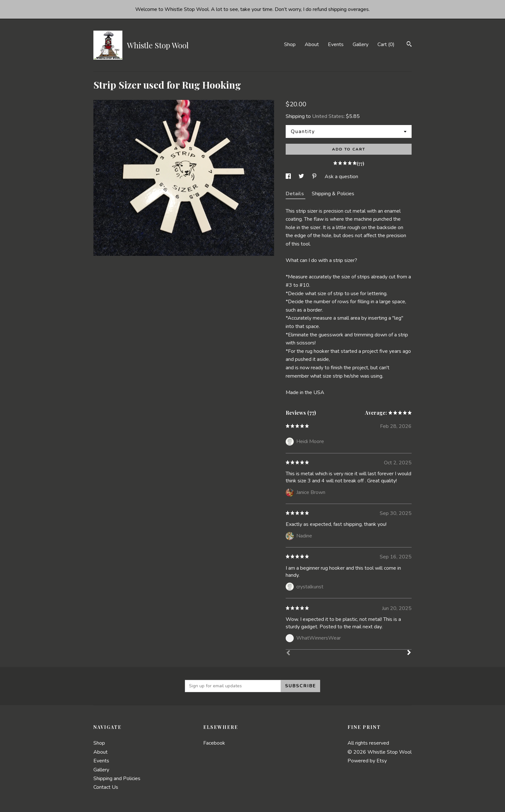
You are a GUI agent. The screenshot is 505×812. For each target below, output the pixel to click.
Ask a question (341, 177)
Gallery (361, 44)
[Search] (409, 45)
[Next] (409, 653)
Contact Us (106, 787)
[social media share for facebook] (289, 177)
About (312, 44)
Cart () (386, 44)
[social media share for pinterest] (315, 177)
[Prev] (288, 653)
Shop (290, 44)
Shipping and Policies (117, 778)
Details (295, 194)
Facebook (214, 743)
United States (328, 116)
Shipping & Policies (333, 194)
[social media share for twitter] (302, 177)
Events (336, 44)
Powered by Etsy (367, 761)
